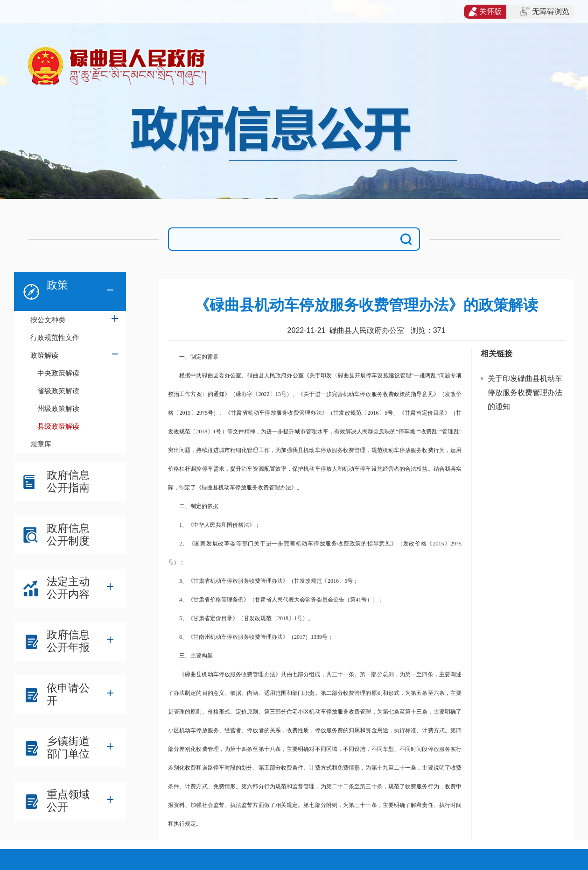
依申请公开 (68, 694)
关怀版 (485, 12)
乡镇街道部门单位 (68, 747)
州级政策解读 (58, 408)
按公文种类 (48, 320)
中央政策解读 (58, 373)
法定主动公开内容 (68, 588)
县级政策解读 (58, 426)
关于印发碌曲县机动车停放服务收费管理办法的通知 (525, 393)
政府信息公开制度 (68, 534)
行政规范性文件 (55, 337)
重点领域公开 (68, 801)
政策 (57, 285)
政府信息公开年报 (68, 641)
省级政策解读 (58, 391)
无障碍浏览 (545, 12)
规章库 (41, 444)
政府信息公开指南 (68, 481)
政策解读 (44, 355)
